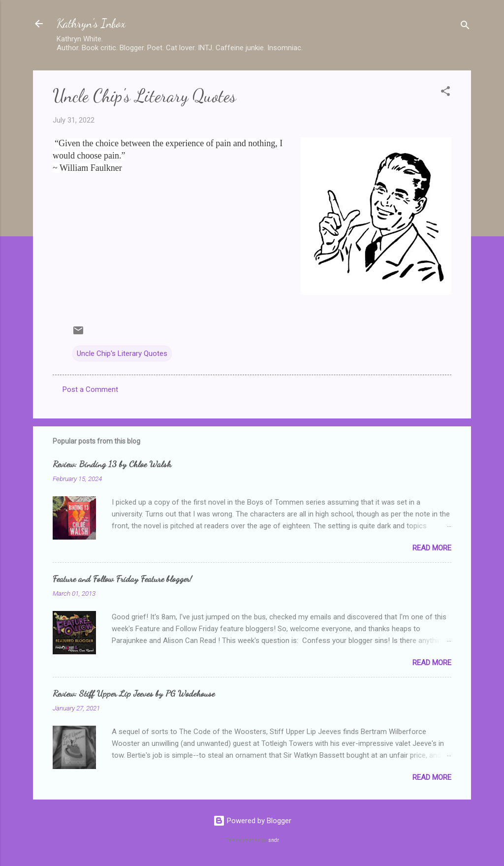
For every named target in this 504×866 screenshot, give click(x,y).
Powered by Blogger (252, 821)
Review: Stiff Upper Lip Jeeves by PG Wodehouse (134, 693)
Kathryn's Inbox (91, 23)
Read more (432, 548)
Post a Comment (90, 389)
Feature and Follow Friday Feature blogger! (122, 578)
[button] (445, 93)
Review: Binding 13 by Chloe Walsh (112, 464)
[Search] (465, 27)
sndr (274, 840)
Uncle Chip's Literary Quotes (122, 353)
